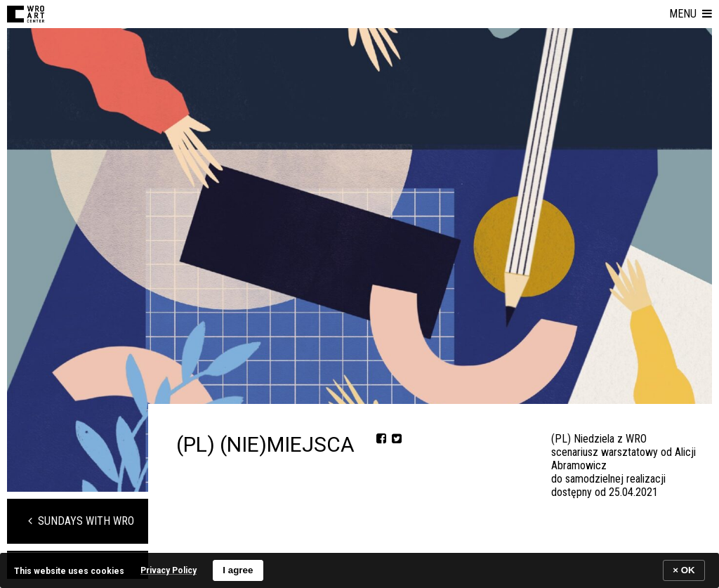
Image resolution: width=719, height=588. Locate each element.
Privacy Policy (169, 570)
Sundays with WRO (81, 521)
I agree (238, 570)
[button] (691, 14)
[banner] (359, 570)
